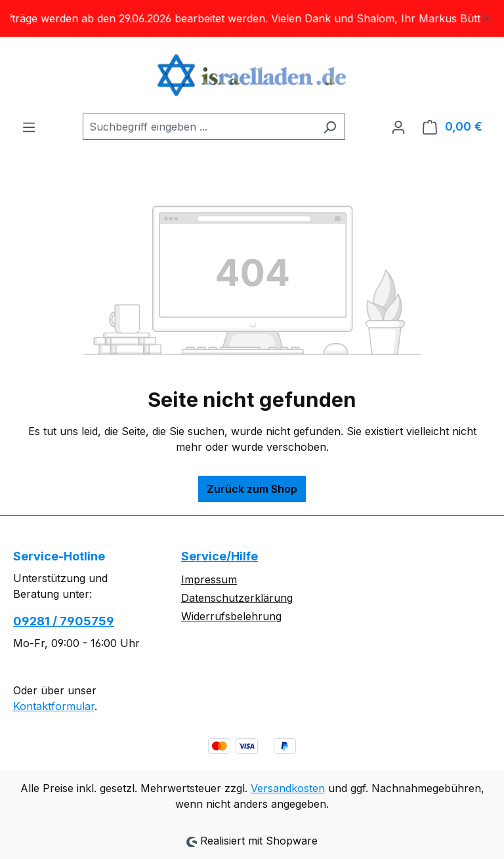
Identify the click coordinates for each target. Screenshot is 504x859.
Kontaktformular (54, 706)
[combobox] (199, 127)
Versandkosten (288, 788)
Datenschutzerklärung (237, 598)
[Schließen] (486, 16)
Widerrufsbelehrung (231, 616)
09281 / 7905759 (64, 621)
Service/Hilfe (220, 556)
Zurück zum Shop (252, 489)
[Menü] (29, 127)
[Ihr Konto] (398, 127)
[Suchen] (330, 127)
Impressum (209, 579)
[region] (252, 18)
